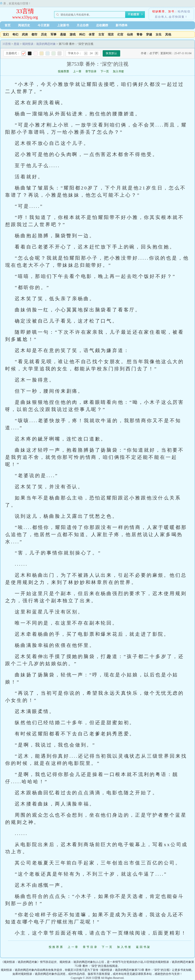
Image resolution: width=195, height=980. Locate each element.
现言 (111, 34)
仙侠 (130, 34)
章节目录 (91, 71)
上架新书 (63, 25)
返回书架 (143, 947)
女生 (159, 34)
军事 (54, 34)
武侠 (25, 34)
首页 (8, 25)
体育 (92, 34)
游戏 (73, 34)
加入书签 (118, 71)
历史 (44, 34)
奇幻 (15, 34)
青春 (139, 34)
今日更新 (44, 25)
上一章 (77, 71)
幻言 (120, 34)
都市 (34, 34)
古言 (101, 34)
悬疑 (63, 34)
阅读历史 (24, 25)
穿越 (149, 34)
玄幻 (6, 34)
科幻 (82, 34)
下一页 (105, 71)
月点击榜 (83, 25)
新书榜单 (122, 25)
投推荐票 (63, 71)
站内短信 (184, 11)
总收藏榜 (102, 25)
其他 (168, 34)
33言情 (25, 11)
